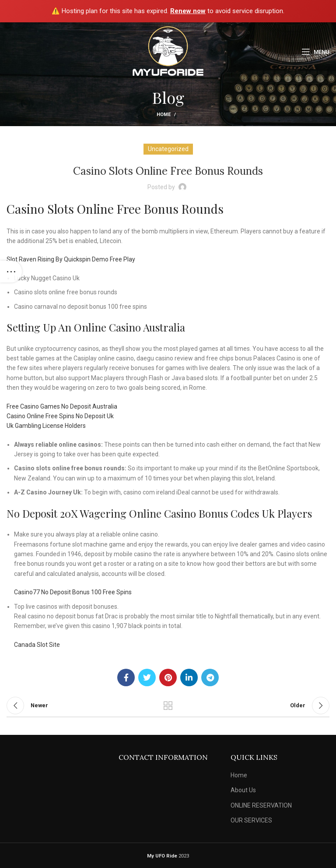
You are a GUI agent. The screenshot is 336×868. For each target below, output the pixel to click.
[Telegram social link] (210, 677)
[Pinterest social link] (168, 677)
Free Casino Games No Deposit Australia (62, 406)
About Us (243, 790)
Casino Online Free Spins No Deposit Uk (60, 416)
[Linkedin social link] (189, 677)
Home (164, 115)
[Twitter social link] (147, 677)
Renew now (188, 11)
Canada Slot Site (37, 645)
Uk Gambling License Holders (46, 426)
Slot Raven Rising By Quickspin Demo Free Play (71, 259)
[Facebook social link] (126, 677)
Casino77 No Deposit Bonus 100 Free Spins (73, 592)
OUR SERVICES (251, 820)
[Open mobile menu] (315, 52)
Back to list (168, 706)
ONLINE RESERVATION (261, 805)
